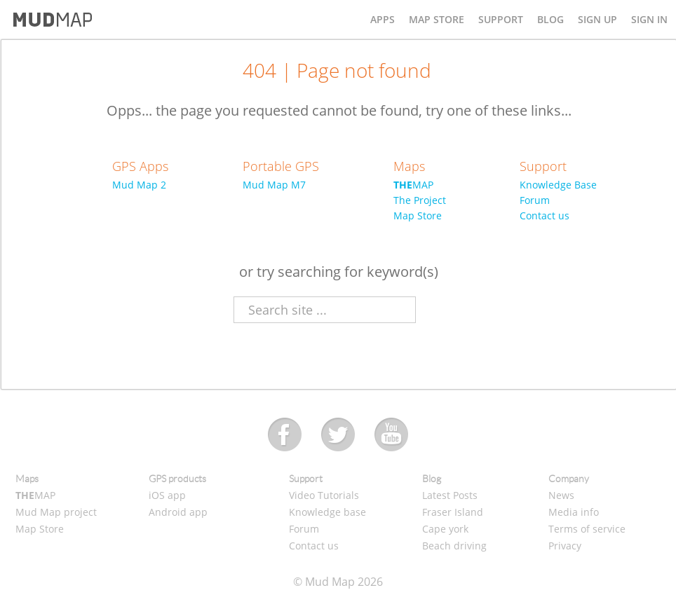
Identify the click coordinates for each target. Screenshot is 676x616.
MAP (413, 185)
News (561, 495)
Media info (574, 512)
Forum (535, 200)
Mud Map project (56, 512)
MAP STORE (437, 19)
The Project (420, 200)
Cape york (445, 529)
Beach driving (454, 546)
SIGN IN (649, 19)
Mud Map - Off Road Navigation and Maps (53, 20)
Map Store (418, 215)
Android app (178, 512)
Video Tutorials (324, 495)
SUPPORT (501, 19)
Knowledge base (327, 512)
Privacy (565, 546)
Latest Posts (450, 495)
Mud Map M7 (274, 185)
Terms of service (587, 529)
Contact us (545, 215)
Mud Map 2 (139, 185)
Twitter (338, 435)
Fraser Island (453, 512)
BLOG (550, 19)
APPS (383, 19)
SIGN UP (597, 19)
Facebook (285, 435)
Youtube (392, 435)
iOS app (167, 495)
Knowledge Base (558, 185)
